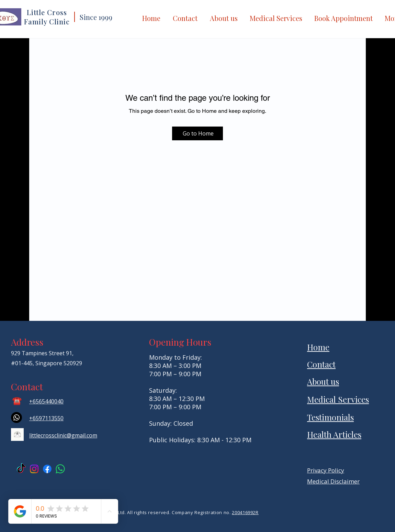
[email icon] (17, 435)
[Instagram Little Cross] (34, 469)
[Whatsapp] (16, 417)
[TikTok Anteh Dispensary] (21, 469)
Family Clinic (47, 21)
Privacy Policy (326, 470)
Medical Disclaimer (333, 481)
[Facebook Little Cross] (47, 469)
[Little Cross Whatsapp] (60, 469)
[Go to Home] (197, 133)
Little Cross (47, 12)
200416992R (245, 512)
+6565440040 (46, 401)
